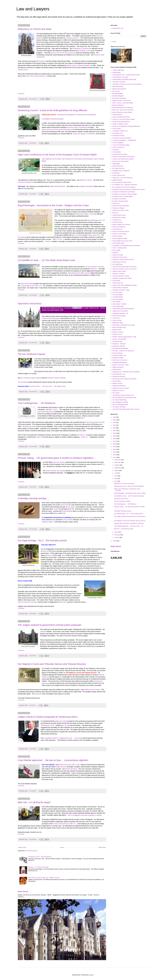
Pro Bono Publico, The (119, 355)
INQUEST (115, 252)
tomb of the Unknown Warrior (35, 76)
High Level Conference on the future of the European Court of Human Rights (57, 155)
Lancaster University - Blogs (121, 290)
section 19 (82, 435)
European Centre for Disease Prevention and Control (128, 189)
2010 (114, 541)
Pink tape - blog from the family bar (123, 351)
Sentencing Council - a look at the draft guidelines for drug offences (52, 110)
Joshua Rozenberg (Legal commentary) (124, 267)
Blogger (91, 975)
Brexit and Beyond (118, 105)
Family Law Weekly (118, 208)
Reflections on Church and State (35, 29)
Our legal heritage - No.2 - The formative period (42, 540)
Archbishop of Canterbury (81, 48)
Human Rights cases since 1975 (122, 241)
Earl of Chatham (78, 235)
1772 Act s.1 (60, 239)
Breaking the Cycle (48, 725)
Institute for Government (120, 257)
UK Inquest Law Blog (119, 407)
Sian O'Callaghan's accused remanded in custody (85, 815)
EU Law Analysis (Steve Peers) (122, 182)
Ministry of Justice (86, 180)
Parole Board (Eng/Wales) (120, 348)
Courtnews (116, 150)
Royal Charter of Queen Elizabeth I (79, 65)
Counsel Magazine (118, 143)
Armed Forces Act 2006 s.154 (69, 765)
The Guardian (22, 382)
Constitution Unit (117, 133)
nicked (56, 509)
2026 (114, 417)
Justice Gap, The (118, 283)
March (117, 532)
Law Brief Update (118, 297)
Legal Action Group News (120, 311)
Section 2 (48, 241)
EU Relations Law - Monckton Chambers (125, 185)
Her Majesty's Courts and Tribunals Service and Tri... (130, 521)
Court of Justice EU (118, 147)
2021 (114, 431)
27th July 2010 (47, 386)
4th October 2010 (60, 386)
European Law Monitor (119, 199)
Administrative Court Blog (120, 77)
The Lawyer (116, 393)
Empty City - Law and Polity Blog (122, 178)
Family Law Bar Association (121, 206)
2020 (114, 433)
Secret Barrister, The (119, 374)
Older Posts (102, 847)
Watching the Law (118, 28)
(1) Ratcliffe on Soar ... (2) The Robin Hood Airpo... (129, 496)
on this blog (66, 725)
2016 (114, 444)
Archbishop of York (84, 51)
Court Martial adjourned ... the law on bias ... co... (129, 526)
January (117, 537)
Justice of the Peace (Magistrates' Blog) (124, 285)
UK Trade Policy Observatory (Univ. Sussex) (126, 409)
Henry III (45, 551)
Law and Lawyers (33, 9)
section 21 (84, 437)
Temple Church (23, 70)
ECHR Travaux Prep (119, 175)
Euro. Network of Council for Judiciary (124, 187)
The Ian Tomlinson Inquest (31, 354)
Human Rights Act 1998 (120, 239)
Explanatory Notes (29, 426)
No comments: (33, 99)
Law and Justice (117, 292)
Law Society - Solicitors (119, 304)
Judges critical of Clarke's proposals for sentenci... (129, 523)
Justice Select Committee (120, 288)
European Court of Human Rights (122, 196)
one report (71, 507)
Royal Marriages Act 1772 (96, 220)
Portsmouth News (71, 769)
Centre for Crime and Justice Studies (124, 119)
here (57, 513)
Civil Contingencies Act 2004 (95, 422)
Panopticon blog (117, 341)
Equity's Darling (117, 180)
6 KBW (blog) (116, 72)
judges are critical (61, 721)
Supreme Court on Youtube (121, 388)
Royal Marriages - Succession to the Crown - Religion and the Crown (53, 205)
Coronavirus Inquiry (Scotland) (122, 138)
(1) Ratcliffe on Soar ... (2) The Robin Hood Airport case (46, 260)
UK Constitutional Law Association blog (124, 397)
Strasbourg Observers (119, 386)
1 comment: (33, 705)
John (63, 555)
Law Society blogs (118, 306)
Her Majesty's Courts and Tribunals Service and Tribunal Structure (52, 664)
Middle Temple (117, 330)
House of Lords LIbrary (119, 234)
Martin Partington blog (119, 327)
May (116, 478)
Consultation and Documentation (53, 119)
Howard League (117, 236)
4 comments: (33, 613)
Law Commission (118, 299)
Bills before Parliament (119, 98)
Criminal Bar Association (120, 154)
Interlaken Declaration (86, 186)
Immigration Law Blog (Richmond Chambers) (126, 246)
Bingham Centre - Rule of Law (122, 100)
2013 (114, 452)
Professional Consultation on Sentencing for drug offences (77, 115)
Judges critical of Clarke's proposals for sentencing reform (48, 717)
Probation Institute (118, 358)
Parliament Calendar (119, 346)
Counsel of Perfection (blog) (121, 145)
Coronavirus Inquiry (118, 136)
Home (62, 847)
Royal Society (117, 369)
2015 (114, 447)
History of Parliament (119, 227)
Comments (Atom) (32, 851)
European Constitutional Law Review (124, 192)
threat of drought (65, 505)
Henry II (50, 555)
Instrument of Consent (35, 233)
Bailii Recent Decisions (119, 89)
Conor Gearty (116, 129)
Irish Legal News (117, 264)
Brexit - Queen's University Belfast (123, 103)
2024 (114, 422)
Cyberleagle (116, 164)
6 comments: (33, 487)
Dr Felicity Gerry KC (118, 168)
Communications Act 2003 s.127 (31, 286)
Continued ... (22, 94)
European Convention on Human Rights (125, 194)
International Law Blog (119, 262)
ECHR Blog (116, 173)
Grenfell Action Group (119, 215)
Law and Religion (118, 295)
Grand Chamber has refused (56, 471)
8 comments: (33, 839)
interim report (88, 517)
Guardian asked (47, 522)
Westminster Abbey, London (85, 214)
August (117, 470)
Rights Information (118, 367)
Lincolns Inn (116, 318)
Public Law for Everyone (120, 360)
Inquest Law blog (118, 255)
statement (93, 269)
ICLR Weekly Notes (118, 243)
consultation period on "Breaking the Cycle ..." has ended (63, 738)
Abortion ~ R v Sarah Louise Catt (38, 867)
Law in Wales (116, 302)
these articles (77, 308)
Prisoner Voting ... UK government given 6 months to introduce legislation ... (57, 458)
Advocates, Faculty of (119, 82)
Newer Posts (22, 847)
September (118, 468)
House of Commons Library (121, 231)
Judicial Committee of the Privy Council (124, 269)
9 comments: (33, 194)
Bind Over (63, 602)
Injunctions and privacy (30, 304)
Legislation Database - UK (120, 313)
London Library (117, 320)
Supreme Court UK (118, 391)
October (117, 465)
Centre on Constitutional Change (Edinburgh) (126, 126)
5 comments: (33, 249)
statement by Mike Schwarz (81, 273)
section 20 (39, 437)
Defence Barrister (118, 166)
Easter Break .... (24, 891)
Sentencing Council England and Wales (124, 379)
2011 (114, 457)
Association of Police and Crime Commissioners (127, 84)
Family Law (116, 203)
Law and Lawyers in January (94, 267)
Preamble (21, 237)
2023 (114, 425)
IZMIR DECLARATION (58, 186)
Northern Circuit (117, 334)
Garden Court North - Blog (120, 210)
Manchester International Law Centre (124, 325)
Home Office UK (117, 229)
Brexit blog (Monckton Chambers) (123, 107)
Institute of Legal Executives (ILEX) (123, 259)
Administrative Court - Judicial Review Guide (126, 75)
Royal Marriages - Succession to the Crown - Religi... (130, 493)
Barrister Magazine (118, 96)
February (117, 535)
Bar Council (116, 91)
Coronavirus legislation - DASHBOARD (124, 140)
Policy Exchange (117, 353)
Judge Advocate (61, 767)
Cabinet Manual (117, 115)
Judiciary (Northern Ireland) (121, 276)
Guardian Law (117, 220)
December (118, 460)
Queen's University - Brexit (120, 365)
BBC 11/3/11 (53, 410)
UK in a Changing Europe (120, 404)
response (38, 694)
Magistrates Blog (117, 323)
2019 (114, 436)
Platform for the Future (92, 690)
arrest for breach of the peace (28, 602)
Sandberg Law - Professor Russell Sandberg (126, 372)
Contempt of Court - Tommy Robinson (40, 857)
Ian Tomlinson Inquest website (31, 378)
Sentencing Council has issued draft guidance (57, 129)
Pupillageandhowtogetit (119, 362)
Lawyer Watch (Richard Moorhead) (123, 309)
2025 (114, 420)
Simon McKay (117, 381)
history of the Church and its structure (63, 53)
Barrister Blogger (118, 94)
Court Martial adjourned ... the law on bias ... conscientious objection (53, 760)
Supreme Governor (72, 38)
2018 (114, 439)
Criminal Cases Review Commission (123, 157)
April (116, 481)
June (116, 476)
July (116, 473)
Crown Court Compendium (120, 161)
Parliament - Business (119, 344)
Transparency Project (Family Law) (123, 395)
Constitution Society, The (120, 131)
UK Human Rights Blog (119, 400)
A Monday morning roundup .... (34, 498)
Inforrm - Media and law (120, 248)
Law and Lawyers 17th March (84, 134)
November (118, 462)
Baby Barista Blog (118, 86)
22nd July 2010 (35, 386)
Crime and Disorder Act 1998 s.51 (65, 824)
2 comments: (33, 143)
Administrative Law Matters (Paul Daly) (124, 79)
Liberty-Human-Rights (119, 316)
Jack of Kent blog (27, 284)
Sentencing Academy (119, 376)
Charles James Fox (94, 235)
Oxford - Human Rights (119, 339)
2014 (114, 449)
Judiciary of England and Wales (122, 278)
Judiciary (43, 631)
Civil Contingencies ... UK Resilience (37, 403)
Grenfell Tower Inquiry (119, 217)
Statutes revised (117, 383)
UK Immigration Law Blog (120, 402)
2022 (114, 428)
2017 (114, 441)
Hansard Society (117, 222)
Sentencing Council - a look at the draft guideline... (129, 486)
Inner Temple (116, 250)
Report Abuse (116, 546)
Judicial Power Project (119, 271)
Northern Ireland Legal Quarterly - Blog (124, 337)
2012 (114, 455)
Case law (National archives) (121, 117)
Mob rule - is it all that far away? (34, 802)
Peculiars (42, 61)
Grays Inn (115, 213)
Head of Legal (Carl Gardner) (121, 224)
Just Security (116, 281)
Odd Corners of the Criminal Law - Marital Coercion (44, 878)
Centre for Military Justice (120, 124)
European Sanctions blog (120, 201)
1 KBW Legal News (118, 70)
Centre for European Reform (121, 122)
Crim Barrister (117, 152)
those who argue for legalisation (77, 127)
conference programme (26, 182)
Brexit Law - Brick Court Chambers (123, 110)
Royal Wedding (67, 511)
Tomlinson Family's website (56, 378)
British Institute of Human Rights (122, 112)
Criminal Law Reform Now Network (123, 159)
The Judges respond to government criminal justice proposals (49, 625)
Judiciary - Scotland (118, 274)
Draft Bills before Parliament (121, 171)
